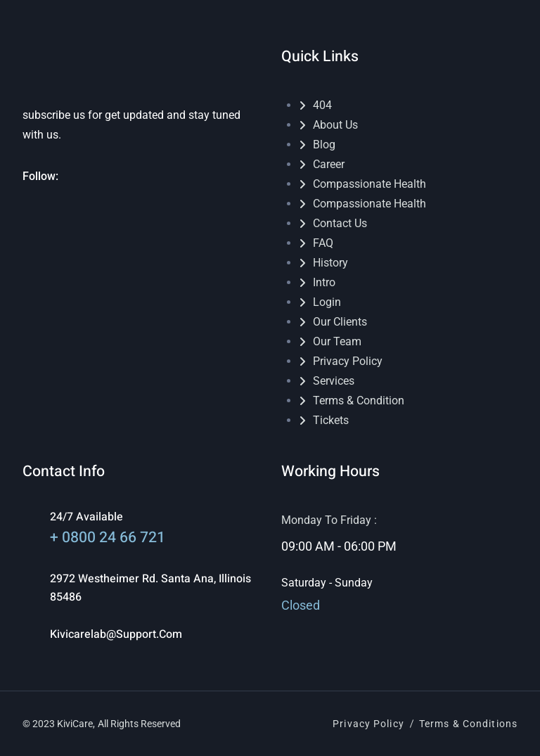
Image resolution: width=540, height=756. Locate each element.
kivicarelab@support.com (116, 634)
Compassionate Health (369, 184)
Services (334, 381)
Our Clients (340, 322)
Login (327, 302)
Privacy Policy (348, 361)
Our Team (337, 341)
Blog (324, 145)
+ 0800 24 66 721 (108, 538)
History (330, 263)
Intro (324, 282)
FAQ (323, 243)
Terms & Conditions (468, 724)
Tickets (331, 420)
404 (322, 105)
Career (329, 164)
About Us (335, 125)
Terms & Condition (359, 401)
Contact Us (340, 223)
